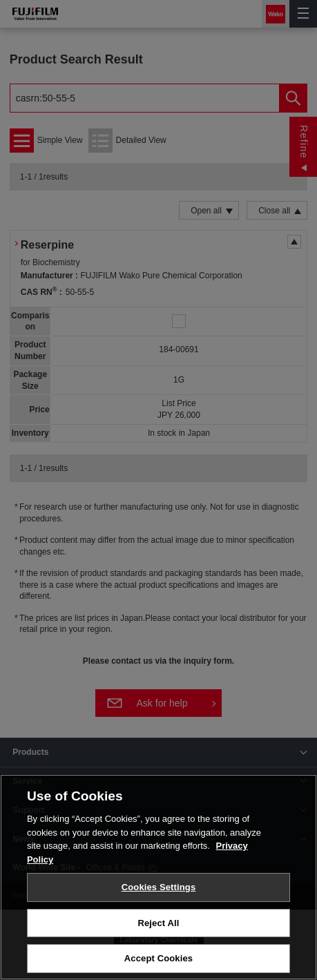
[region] (158, 877)
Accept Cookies (158, 958)
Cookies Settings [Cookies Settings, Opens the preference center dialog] (159, 887)
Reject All (158, 923)
